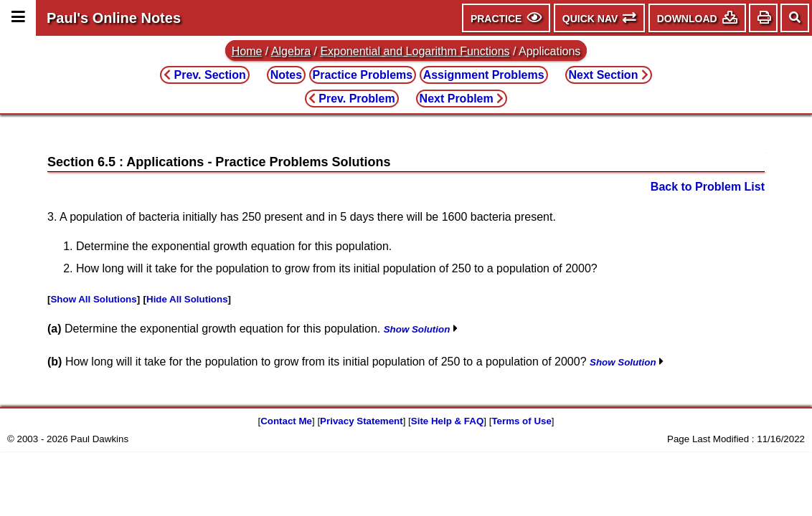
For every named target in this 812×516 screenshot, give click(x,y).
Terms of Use (521, 421)
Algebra (291, 51)
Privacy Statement (362, 421)
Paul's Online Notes (114, 18)
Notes (286, 75)
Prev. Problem (352, 99)
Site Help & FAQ (447, 421)
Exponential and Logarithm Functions (415, 51)
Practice (363, 75)
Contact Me (286, 421)
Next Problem (462, 99)
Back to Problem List (708, 187)
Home (247, 51)
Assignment (484, 75)
